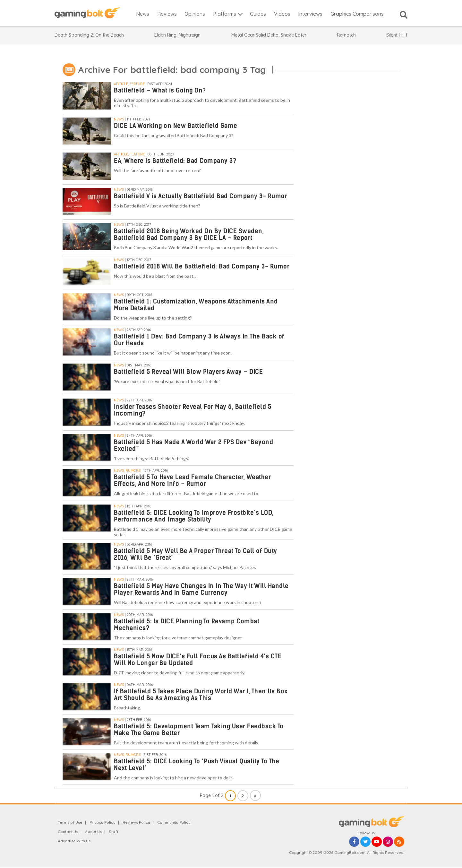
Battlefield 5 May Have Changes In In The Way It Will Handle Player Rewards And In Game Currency (201, 589)
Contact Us (68, 832)
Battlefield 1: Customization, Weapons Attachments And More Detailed (196, 305)
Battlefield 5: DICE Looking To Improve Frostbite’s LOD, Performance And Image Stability (194, 516)
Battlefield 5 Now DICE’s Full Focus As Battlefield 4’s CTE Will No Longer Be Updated (198, 660)
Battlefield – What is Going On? (160, 90)
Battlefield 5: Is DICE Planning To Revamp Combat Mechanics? (187, 625)
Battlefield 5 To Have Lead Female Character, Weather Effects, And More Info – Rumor (192, 480)
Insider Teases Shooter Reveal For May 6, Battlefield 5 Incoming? (193, 410)
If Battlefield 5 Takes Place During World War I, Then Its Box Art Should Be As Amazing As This (201, 695)
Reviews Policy (136, 822)
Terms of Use (70, 822)
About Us (93, 832)
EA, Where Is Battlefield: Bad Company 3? (175, 161)
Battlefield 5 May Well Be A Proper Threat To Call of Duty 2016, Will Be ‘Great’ (196, 554)
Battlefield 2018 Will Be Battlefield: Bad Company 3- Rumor (202, 266)
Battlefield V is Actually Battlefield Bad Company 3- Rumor (201, 196)
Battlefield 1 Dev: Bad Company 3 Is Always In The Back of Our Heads (199, 340)
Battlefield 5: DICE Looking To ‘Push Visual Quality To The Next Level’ (197, 765)
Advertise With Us (74, 841)
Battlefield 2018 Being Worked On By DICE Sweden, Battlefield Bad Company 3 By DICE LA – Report (189, 234)
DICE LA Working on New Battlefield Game (176, 126)
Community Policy (174, 822)
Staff (114, 832)
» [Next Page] (255, 795)
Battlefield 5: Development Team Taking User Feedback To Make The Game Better (199, 730)
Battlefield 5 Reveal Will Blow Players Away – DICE (188, 372)
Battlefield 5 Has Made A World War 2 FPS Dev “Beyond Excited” (193, 445)
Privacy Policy (103, 822)
